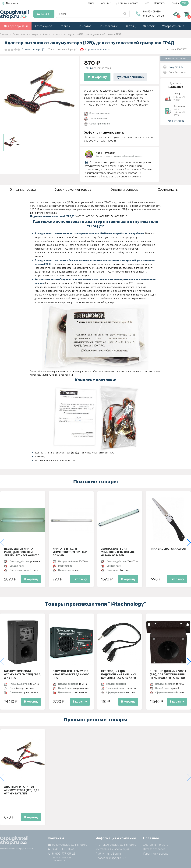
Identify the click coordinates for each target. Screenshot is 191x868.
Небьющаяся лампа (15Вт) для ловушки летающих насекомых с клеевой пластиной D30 (22, 552)
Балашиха (10, 4)
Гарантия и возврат (157, 854)
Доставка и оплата (156, 845)
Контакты (160, 3)
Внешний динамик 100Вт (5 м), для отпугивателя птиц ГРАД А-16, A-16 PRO (168, 674)
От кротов (85, 26)
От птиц (130, 26)
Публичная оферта (108, 854)
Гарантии (105, 3)
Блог (146, 3)
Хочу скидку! (176, 67)
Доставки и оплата (127, 3)
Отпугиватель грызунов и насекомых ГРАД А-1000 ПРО (71, 674)
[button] (189, 543)
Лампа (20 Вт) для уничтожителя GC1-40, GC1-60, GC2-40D (118, 552)
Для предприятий (16, 26)
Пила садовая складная (168, 549)
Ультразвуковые (173, 26)
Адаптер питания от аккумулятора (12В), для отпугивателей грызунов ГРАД (22, 790)
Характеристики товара (73, 190)
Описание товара (23, 190)
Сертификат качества (95, 50)
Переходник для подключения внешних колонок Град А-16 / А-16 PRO (119, 674)
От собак (149, 26)
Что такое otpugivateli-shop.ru (116, 845)
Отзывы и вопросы (125, 190)
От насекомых (108, 26)
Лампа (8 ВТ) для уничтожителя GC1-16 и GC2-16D (70, 552)
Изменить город (176, 121)
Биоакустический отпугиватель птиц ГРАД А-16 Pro (22, 674)
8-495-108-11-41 (153, 12)
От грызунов (44, 26)
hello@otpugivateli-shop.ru (67, 845)
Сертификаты (168, 190)
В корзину (97, 77)
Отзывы (180, 3)
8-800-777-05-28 (154, 16)
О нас (91, 3)
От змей (65, 26)
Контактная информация (112, 849)
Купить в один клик (130, 77)
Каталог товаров (154, 849)
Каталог (44, 14)
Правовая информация (111, 858)
